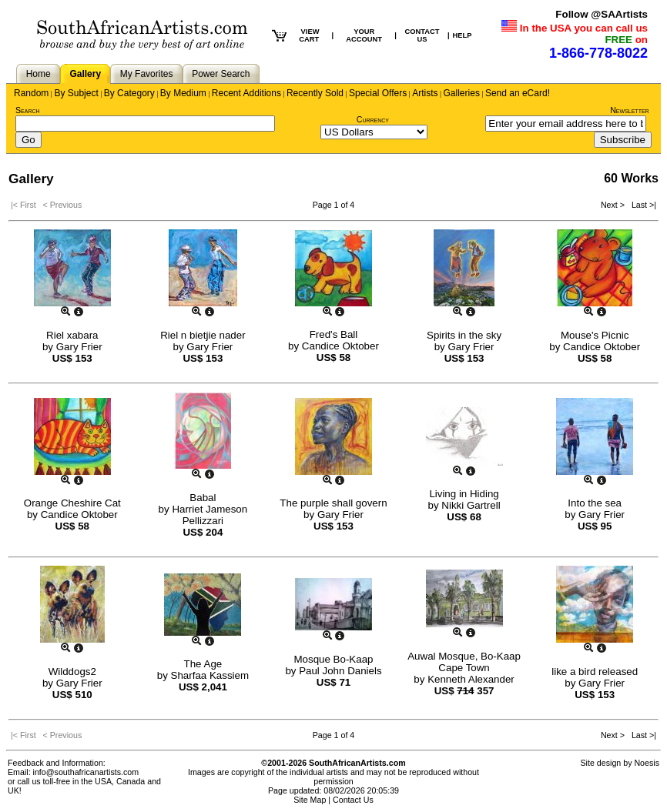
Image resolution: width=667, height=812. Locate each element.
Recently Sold (315, 93)
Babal (203, 498)
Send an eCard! (518, 93)
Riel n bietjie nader (203, 335)
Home (39, 74)
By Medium (183, 93)
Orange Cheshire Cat (72, 503)
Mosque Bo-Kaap (333, 659)
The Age (203, 664)
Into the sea (595, 503)
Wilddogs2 (72, 672)
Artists (425, 93)
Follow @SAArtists (602, 14)
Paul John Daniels (340, 671)
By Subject (76, 93)
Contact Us (353, 800)
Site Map (310, 800)
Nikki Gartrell (471, 505)
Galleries (462, 93)
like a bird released (595, 672)
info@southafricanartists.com (86, 772)
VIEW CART (309, 35)
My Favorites (147, 74)
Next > (614, 205)
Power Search (221, 74)
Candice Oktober (340, 346)
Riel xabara (72, 335)
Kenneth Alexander (471, 679)
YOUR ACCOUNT (364, 35)
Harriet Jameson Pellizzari (209, 515)
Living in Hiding (464, 494)
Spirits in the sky (464, 335)
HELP (463, 35)
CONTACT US (422, 35)
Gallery (85, 74)
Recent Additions (246, 93)
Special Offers (378, 93)
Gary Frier (79, 347)
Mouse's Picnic (595, 335)
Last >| (642, 205)
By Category (129, 93)
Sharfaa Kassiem (210, 675)
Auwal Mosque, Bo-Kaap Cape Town (464, 662)
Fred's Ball (334, 334)
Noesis (647, 763)
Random (31, 93)
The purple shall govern (333, 503)
